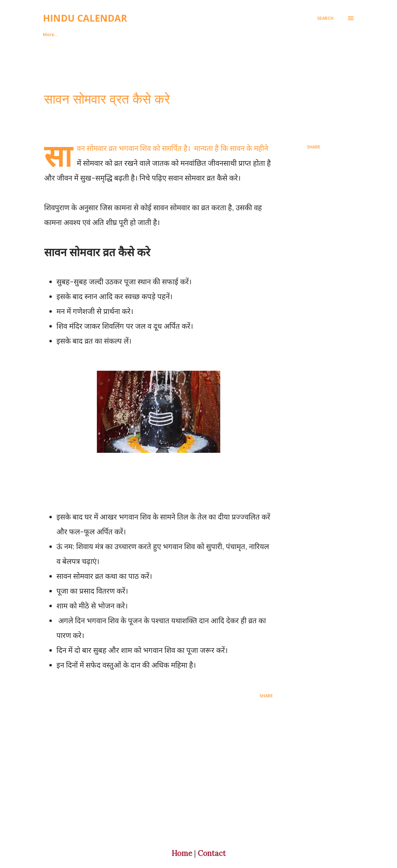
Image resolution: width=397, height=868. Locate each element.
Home (49, 34)
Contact (212, 853)
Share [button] (314, 147)
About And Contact (95, 34)
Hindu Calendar (85, 18)
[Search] (325, 18)
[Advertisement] (186, 777)
